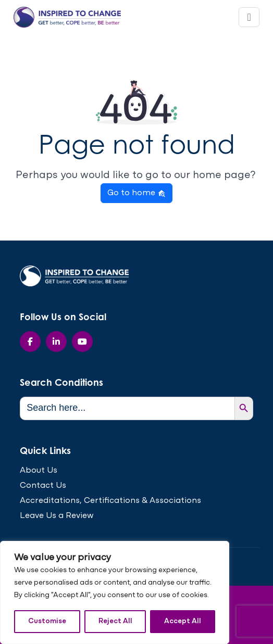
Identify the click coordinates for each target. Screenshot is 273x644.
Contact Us (43, 486)
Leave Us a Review (57, 516)
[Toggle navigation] (249, 17)
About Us (39, 471)
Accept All (183, 621)
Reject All (115, 621)
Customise (47, 621)
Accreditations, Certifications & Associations (110, 501)
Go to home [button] (136, 193)
